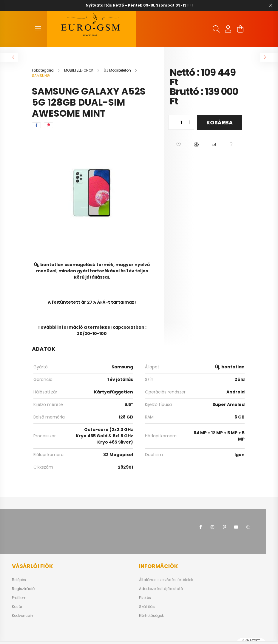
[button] (179, 145)
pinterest (224, 527)
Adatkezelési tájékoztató (161, 589)
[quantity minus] (173, 122)
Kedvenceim (23, 616)
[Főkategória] (43, 70)
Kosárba (220, 122)
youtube (236, 527)
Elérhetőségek (151, 616)
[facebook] (36, 125)
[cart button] (240, 29)
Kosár (17, 607)
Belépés (19, 580)
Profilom (19, 598)
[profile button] (228, 29)
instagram (212, 527)
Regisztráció (23, 589)
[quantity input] (181, 122)
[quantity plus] (189, 122)
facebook (200, 527)
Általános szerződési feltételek (166, 580)
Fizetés (145, 598)
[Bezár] (271, 5)
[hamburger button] (38, 29)
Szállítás (147, 607)
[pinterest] (48, 125)
